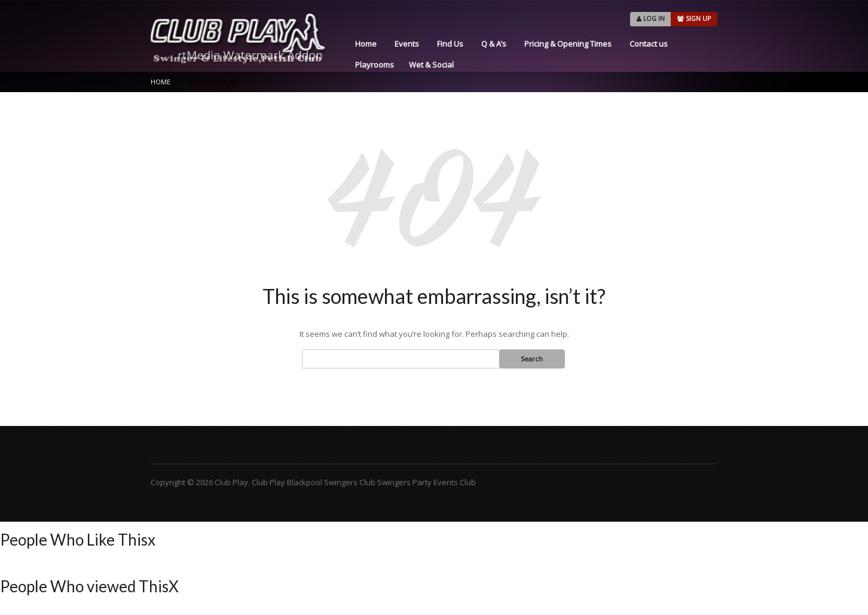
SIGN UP (694, 19)
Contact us (649, 44)
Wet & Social (431, 65)
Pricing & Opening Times (568, 44)
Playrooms (375, 65)
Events (407, 44)
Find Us (450, 44)
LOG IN (651, 19)
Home (366, 44)
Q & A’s (494, 44)
